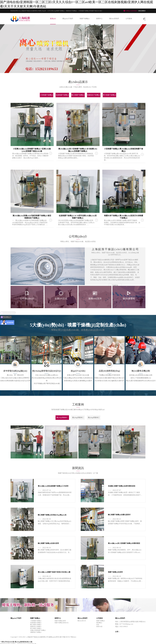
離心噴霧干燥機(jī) (78, 95)
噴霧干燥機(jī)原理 (60, 621)
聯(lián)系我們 (114, 19)
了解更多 (115, 286)
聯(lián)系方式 (82, 621)
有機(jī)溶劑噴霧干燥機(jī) (38, 630)
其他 (98, 625)
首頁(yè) (53, 19)
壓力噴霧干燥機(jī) (109, 95)
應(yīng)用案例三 (94, 418)
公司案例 (129, 19)
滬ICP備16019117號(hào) (68, 637)
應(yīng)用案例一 (62, 418)
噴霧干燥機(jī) (85, 19)
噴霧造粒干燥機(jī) (94, 95)
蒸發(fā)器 (99, 626)
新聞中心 (99, 19)
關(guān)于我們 (68, 19)
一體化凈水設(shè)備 (7, 642)
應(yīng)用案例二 (78, 418)
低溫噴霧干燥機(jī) (62, 95)
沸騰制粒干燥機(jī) (36, 632)
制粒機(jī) (99, 623)
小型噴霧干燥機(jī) (46, 95)
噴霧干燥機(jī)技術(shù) (62, 623)
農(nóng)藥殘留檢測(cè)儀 (23, 642)
